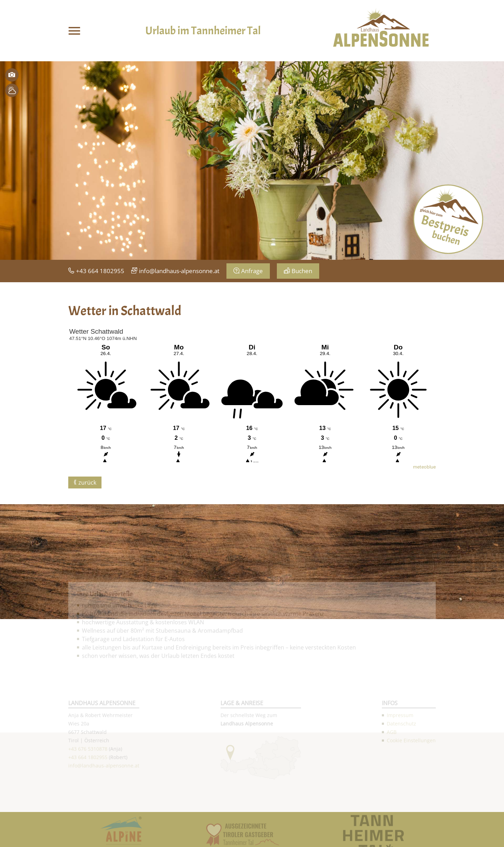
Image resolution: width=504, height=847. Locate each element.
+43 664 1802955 (100, 271)
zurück (87, 482)
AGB (392, 801)
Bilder (12, 75)
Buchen (302, 271)
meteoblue (424, 467)
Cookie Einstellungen (411, 810)
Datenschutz (401, 793)
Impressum (400, 784)
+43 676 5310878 (88, 818)
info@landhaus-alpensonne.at (179, 271)
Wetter (12, 90)
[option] (252, 161)
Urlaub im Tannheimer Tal (203, 31)
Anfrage (252, 271)
